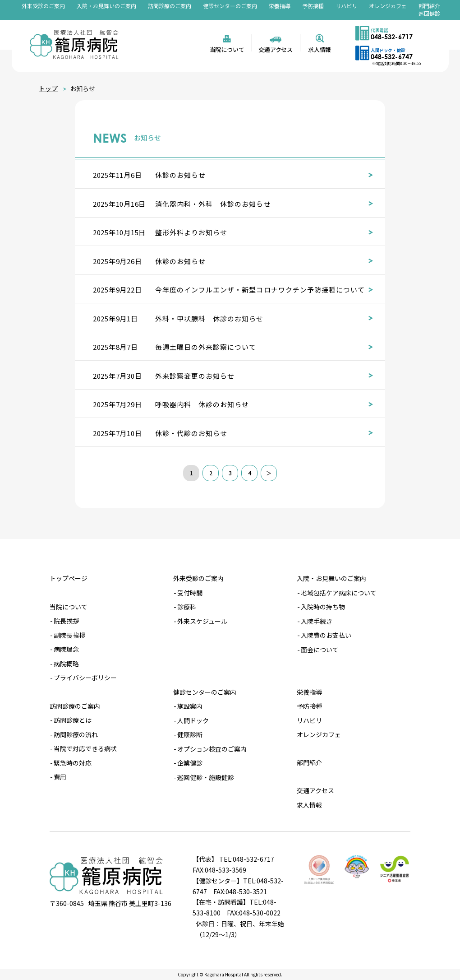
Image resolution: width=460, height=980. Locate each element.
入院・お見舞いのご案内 (106, 6)
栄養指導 (280, 6)
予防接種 (313, 6)
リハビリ (346, 6)
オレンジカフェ (388, 6)
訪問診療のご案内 (170, 6)
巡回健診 (429, 13)
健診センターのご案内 (230, 6)
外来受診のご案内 (43, 6)
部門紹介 (429, 6)
